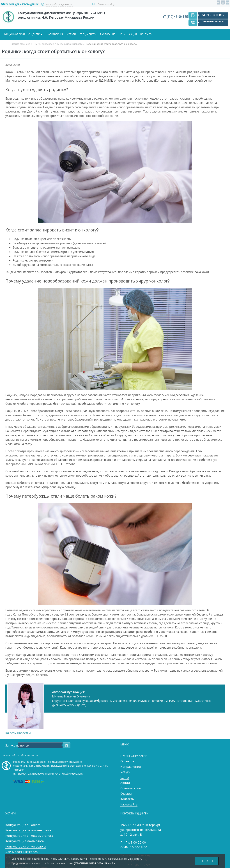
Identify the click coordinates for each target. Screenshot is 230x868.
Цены (122, 34)
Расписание (108, 34)
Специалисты (88, 34)
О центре (34, 34)
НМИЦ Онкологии (134, 756)
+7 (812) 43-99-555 (175, 17)
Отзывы (126, 794)
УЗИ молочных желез (21, 852)
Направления (55, 34)
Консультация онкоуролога (26, 846)
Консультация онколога (23, 825)
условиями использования (91, 863)
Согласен (207, 861)
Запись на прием (213, 15)
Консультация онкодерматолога (29, 836)
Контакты (146, 34)
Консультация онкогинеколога (28, 830)
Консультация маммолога (25, 841)
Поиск (94, 4)
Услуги (71, 34)
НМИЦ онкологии (14, 34)
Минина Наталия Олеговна (71, 696)
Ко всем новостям (18, 733)
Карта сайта (129, 804)
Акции (133, 34)
